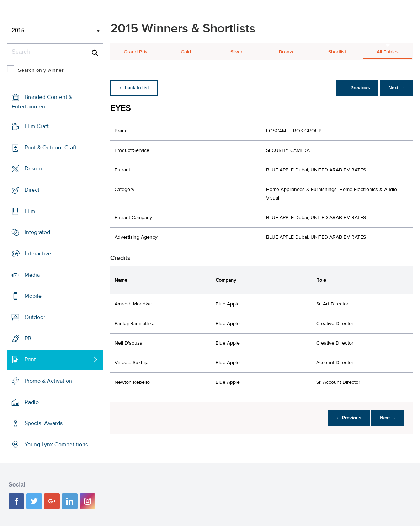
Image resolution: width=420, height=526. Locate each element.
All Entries (388, 52)
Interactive (38, 254)
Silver (236, 52)
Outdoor (35, 317)
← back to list (134, 88)
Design (33, 169)
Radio (32, 402)
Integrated (37, 232)
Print (30, 360)
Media (32, 275)
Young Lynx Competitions (56, 445)
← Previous (357, 88)
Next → (396, 88)
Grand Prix (136, 52)
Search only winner (41, 70)
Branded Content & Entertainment (42, 102)
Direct (32, 190)
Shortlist (337, 52)
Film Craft (37, 126)
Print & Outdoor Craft (50, 148)
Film (30, 211)
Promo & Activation (48, 381)
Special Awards (44, 423)
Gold (186, 52)
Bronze (287, 52)
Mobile (33, 296)
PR (28, 339)
